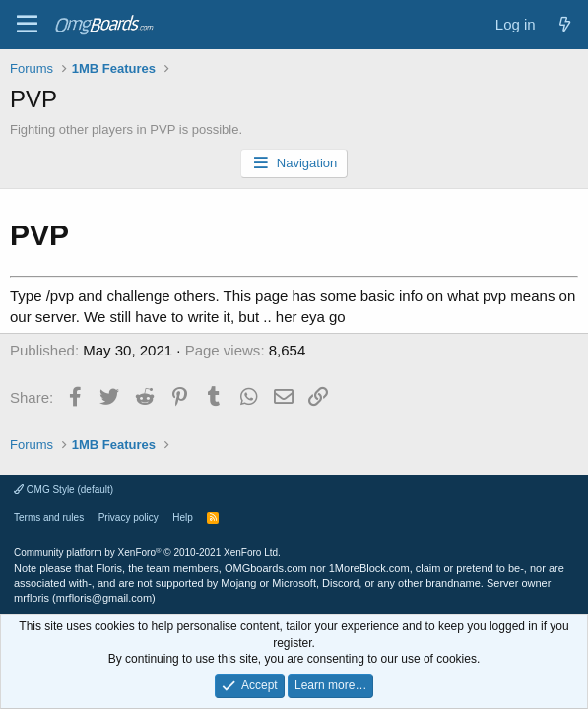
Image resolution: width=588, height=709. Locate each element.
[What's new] (565, 24)
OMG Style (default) (64, 490)
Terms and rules (49, 517)
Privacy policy (129, 517)
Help (183, 517)
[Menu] (27, 25)
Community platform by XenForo (147, 553)
